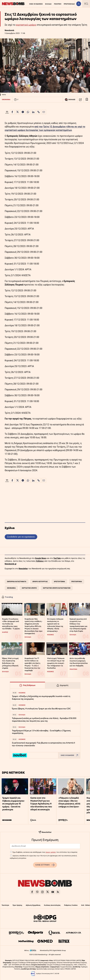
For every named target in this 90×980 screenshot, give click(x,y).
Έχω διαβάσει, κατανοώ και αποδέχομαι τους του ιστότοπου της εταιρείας (45, 852)
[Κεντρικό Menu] (86, 4)
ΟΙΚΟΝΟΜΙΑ (6, 100)
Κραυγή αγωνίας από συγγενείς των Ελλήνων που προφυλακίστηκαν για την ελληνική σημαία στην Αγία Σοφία (78, 625)
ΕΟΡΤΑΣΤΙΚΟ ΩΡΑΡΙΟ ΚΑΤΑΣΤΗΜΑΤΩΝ (57, 588)
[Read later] (87, 100)
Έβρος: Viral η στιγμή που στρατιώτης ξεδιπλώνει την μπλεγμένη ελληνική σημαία (10, 663)
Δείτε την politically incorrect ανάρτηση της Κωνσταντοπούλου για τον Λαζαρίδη (79, 662)
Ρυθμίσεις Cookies (71, 905)
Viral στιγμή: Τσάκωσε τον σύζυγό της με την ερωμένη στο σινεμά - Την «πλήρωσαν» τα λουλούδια (56, 663)
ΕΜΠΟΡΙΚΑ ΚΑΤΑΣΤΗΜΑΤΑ (17, 582)
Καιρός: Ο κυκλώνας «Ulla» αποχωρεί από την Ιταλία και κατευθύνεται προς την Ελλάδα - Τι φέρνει (11, 624)
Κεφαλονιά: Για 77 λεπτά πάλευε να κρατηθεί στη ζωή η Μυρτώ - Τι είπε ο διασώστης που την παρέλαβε (32, 664)
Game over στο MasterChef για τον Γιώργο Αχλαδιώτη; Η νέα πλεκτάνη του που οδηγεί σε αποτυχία (41, 804)
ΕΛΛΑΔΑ (48, 4)
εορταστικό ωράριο (26, 25)
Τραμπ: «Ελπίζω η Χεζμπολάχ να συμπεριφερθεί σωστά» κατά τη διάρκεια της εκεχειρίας (41, 698)
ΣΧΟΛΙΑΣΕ (70, 100)
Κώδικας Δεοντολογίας (52, 905)
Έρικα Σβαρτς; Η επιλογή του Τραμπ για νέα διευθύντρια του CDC (41, 709)
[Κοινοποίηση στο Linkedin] (33, 112)
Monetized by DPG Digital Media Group (53, 950)
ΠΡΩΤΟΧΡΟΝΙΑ (77, 582)
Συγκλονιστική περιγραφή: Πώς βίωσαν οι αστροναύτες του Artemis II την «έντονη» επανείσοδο (43, 744)
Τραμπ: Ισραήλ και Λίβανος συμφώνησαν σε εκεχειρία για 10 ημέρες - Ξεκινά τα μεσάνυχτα (13, 804)
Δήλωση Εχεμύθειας (33, 905)
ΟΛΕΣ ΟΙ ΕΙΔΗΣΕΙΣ (36, 4)
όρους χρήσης (51, 852)
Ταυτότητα (5, 905)
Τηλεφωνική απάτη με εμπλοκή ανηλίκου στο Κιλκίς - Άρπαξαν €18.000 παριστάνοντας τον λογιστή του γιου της (44, 720)
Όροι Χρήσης (17, 905)
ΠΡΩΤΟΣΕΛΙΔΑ (69, 4)
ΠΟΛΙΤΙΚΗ (58, 4)
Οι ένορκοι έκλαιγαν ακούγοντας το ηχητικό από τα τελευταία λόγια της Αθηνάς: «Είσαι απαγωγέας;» (55, 625)
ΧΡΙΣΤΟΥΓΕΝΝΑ (59, 582)
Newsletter (23, 569)
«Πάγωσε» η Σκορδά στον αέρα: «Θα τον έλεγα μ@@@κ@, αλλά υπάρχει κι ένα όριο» (69, 802)
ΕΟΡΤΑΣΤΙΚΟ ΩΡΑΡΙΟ (29, 588)
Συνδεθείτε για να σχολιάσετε (21, 537)
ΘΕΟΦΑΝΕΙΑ (11, 588)
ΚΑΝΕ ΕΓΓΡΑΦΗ (45, 865)
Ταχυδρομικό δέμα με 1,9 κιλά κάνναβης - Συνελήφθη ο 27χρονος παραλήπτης (41, 732)
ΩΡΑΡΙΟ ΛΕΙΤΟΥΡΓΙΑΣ (40, 582)
